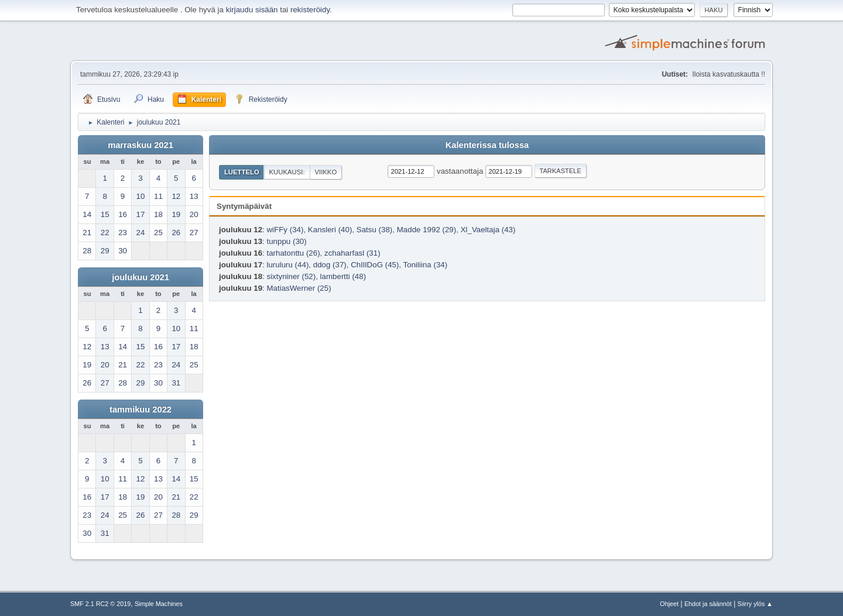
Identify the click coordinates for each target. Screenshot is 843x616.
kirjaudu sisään (252, 10)
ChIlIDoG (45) (375, 265)
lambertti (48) (343, 276)
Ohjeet (669, 604)
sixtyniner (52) (291, 276)
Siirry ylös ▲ (755, 604)
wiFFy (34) (285, 230)
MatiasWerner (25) (299, 288)
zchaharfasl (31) (352, 253)
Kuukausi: (287, 172)
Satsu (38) (375, 230)
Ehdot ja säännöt (708, 604)
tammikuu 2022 (140, 409)
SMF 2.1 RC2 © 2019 (100, 604)
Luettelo (242, 172)
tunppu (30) (286, 241)
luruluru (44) (287, 265)
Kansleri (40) (330, 230)
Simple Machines (159, 604)
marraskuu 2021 (140, 145)
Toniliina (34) (426, 265)
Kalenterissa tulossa (487, 145)
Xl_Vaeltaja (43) (488, 230)
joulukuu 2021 (140, 277)
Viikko (325, 172)
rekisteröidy (310, 10)
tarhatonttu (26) (293, 253)
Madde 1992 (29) (427, 230)
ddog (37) (330, 265)
